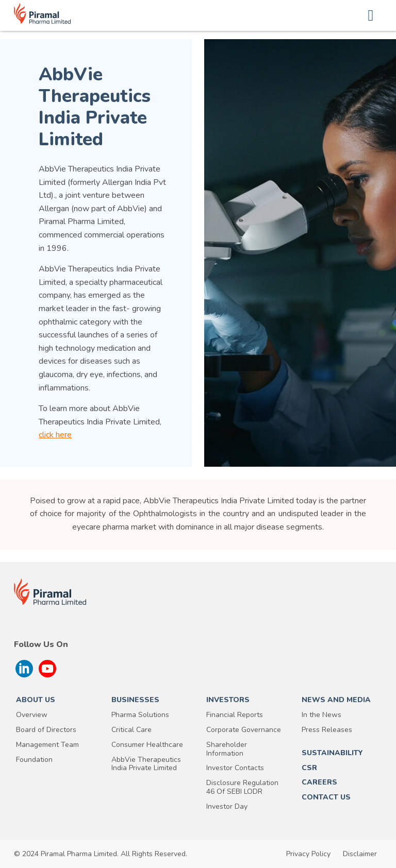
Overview (32, 715)
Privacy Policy (308, 854)
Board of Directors (46, 730)
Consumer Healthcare (147, 745)
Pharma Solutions (140, 715)
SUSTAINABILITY (332, 753)
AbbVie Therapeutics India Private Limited (146, 764)
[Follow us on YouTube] (47, 669)
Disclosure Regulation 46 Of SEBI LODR (242, 788)
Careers (319, 783)
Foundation (34, 760)
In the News (321, 715)
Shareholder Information (227, 750)
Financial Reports (235, 715)
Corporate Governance (244, 730)
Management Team (47, 745)
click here (55, 435)
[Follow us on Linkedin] (24, 669)
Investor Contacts (235, 768)
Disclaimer (360, 854)
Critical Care (131, 730)
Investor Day (227, 807)
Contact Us (326, 798)
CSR (309, 768)
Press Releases (327, 730)
